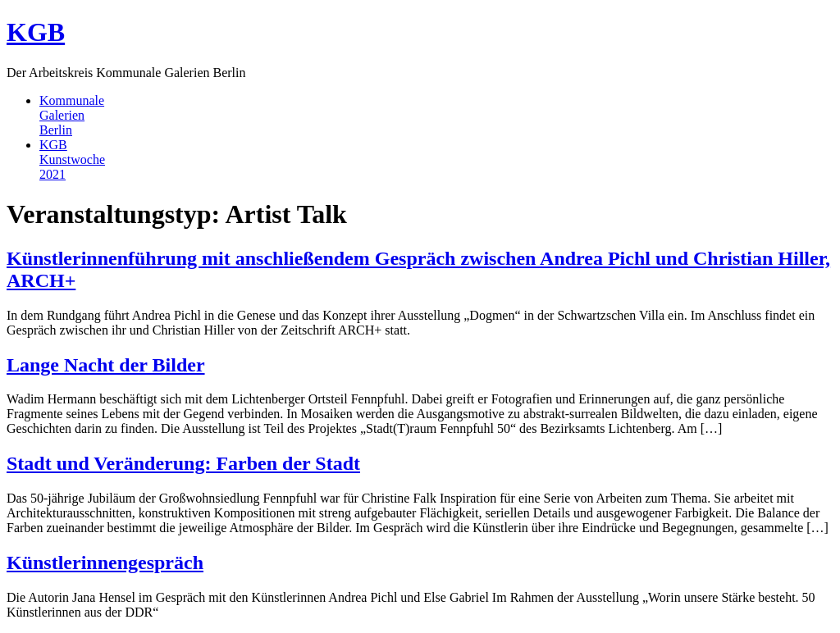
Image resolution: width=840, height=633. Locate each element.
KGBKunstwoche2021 (72, 159)
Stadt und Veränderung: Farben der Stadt (183, 463)
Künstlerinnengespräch (105, 562)
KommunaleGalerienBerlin (72, 115)
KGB (36, 32)
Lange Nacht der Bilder (106, 365)
